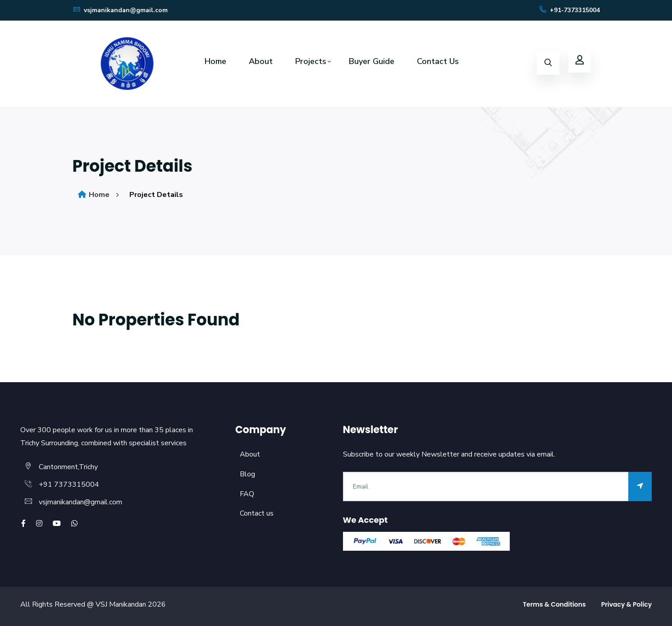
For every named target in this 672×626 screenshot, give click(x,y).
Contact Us (438, 61)
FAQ (247, 494)
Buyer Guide (372, 61)
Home (215, 61)
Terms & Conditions (554, 604)
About (261, 61)
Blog (247, 474)
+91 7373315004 (69, 484)
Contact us (257, 513)
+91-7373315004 (569, 10)
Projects (311, 61)
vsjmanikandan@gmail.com (120, 10)
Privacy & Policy (627, 604)
